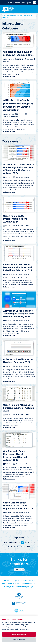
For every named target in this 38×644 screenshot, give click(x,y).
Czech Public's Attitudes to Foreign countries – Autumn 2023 (19, 408)
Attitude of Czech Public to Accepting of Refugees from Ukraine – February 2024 (19, 314)
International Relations (11, 116)
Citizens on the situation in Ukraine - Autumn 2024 (18, 53)
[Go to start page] (5, 543)
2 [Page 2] (22, 543)
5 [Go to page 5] (32, 543)
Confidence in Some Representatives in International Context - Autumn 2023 (16, 456)
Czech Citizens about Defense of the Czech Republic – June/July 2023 (18, 506)
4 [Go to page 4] (28, 543)
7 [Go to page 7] (8, 547)
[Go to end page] (29, 547)
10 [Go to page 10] (18, 547)
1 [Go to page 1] (19, 543)
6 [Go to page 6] (35, 543)
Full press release (9, 76)
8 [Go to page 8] (11, 547)
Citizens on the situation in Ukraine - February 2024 (18, 361)
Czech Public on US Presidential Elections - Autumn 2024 (16, 219)
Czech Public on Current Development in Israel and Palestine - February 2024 (18, 267)
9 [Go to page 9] (14, 547)
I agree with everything (19, 634)
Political (20, 16)
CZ (35, 3)
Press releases (12, 16)
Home (4, 16)
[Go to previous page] (13, 543)
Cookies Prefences (19, 640)
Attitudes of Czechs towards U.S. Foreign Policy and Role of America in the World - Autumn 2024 (19, 169)
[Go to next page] (23, 547)
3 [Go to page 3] (25, 543)
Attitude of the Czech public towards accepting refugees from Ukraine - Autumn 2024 (18, 105)
